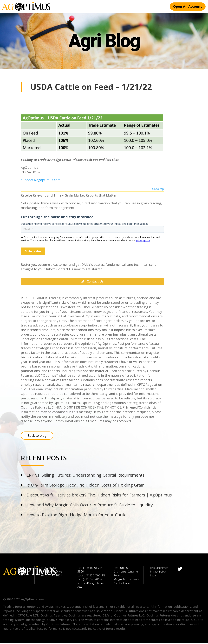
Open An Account (188, 6)
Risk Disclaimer (160, 568)
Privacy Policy (159, 572)
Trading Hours (123, 584)
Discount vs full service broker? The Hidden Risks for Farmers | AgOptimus (99, 496)
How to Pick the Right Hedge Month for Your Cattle (76, 516)
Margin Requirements (128, 580)
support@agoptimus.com (41, 180)
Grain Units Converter (128, 572)
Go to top (158, 189)
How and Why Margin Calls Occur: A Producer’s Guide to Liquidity (90, 506)
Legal (153, 576)
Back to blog (37, 436)
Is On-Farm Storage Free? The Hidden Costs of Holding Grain (85, 486)
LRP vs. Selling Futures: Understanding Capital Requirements (85, 476)
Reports (119, 576)
